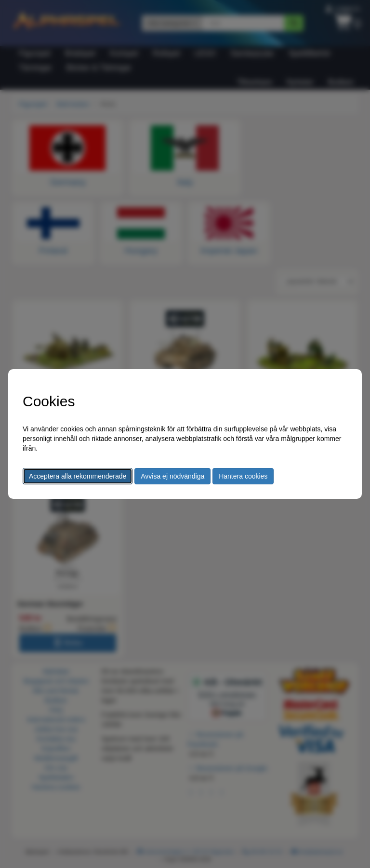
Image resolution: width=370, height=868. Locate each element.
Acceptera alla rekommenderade (78, 476)
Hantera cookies (243, 476)
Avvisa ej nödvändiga (172, 476)
